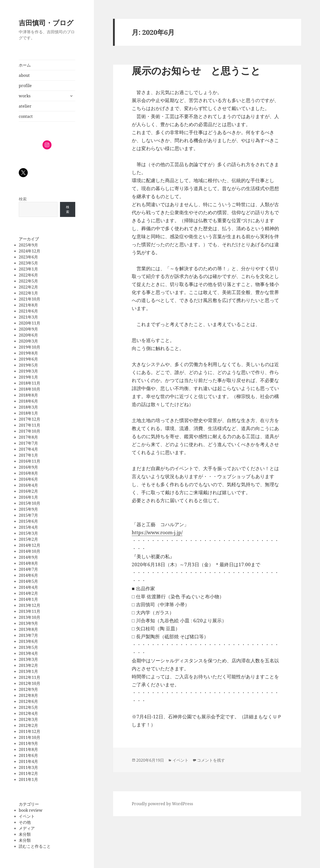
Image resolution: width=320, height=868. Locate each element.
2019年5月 (28, 365)
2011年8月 (28, 749)
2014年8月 (28, 563)
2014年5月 (28, 581)
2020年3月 (28, 341)
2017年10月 (29, 431)
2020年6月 (28, 335)
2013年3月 (28, 659)
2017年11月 (29, 425)
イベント (27, 816)
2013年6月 (28, 641)
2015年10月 (29, 503)
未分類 (25, 834)
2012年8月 (28, 695)
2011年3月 (28, 767)
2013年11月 (29, 611)
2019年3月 (28, 371)
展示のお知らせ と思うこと (196, 70)
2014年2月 (28, 593)
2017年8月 (28, 437)
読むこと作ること (35, 846)
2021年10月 (29, 299)
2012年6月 (28, 701)
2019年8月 (28, 353)
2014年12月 (29, 545)
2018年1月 (28, 413)
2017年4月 (28, 449)
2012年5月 (28, 707)
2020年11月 (29, 323)
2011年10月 (29, 737)
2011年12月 (29, 731)
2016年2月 (28, 491)
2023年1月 (28, 269)
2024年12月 (29, 251)
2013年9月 (28, 623)
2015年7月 (28, 515)
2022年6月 (28, 275)
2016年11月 (29, 461)
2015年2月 (28, 539)
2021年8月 (28, 305)
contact (26, 116)
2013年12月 (29, 605)
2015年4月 (28, 527)
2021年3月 (28, 317)
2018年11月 (29, 383)
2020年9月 (28, 329)
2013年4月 (28, 653)
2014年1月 (28, 599)
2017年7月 (28, 443)
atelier (25, 106)
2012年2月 (28, 725)
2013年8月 (28, 629)
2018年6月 (28, 401)
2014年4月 (28, 587)
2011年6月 (28, 755)
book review (31, 810)
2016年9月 (28, 467)
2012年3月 (28, 719)
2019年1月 (28, 377)
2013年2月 (28, 665)
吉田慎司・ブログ (46, 23)
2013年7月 (28, 635)
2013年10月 (29, 617)
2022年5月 (28, 281)
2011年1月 (28, 779)
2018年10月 (29, 389)
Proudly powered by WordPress (162, 804)
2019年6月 (28, 359)
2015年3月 (28, 533)
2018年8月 (28, 395)
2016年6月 (28, 479)
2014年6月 (28, 575)
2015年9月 (28, 509)
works (25, 96)
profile (25, 86)
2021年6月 (28, 311)
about (24, 75)
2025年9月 (28, 245)
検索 (23, 199)
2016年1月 (28, 497)
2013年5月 (28, 647)
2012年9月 (28, 689)
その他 (25, 822)
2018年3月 (28, 407)
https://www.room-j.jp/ (157, 532)
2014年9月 (28, 557)
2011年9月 (28, 743)
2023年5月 (28, 263)
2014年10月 (29, 551)
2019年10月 (29, 347)
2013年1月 (28, 671)
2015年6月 (28, 521)
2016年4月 (28, 485)
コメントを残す (211, 760)
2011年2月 (28, 773)
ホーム (25, 65)
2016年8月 (28, 473)
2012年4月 (28, 713)
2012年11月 (29, 677)
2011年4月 (28, 761)
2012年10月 (29, 683)
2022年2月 (28, 287)
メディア (27, 828)
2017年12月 (29, 419)
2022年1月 (28, 293)
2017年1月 (28, 455)
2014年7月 (28, 569)
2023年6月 (28, 257)
